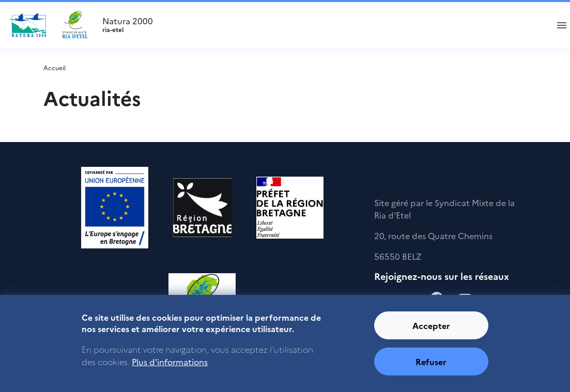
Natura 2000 (321, 25)
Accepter (431, 325)
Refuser (431, 362)
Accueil (55, 67)
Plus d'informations (170, 362)
